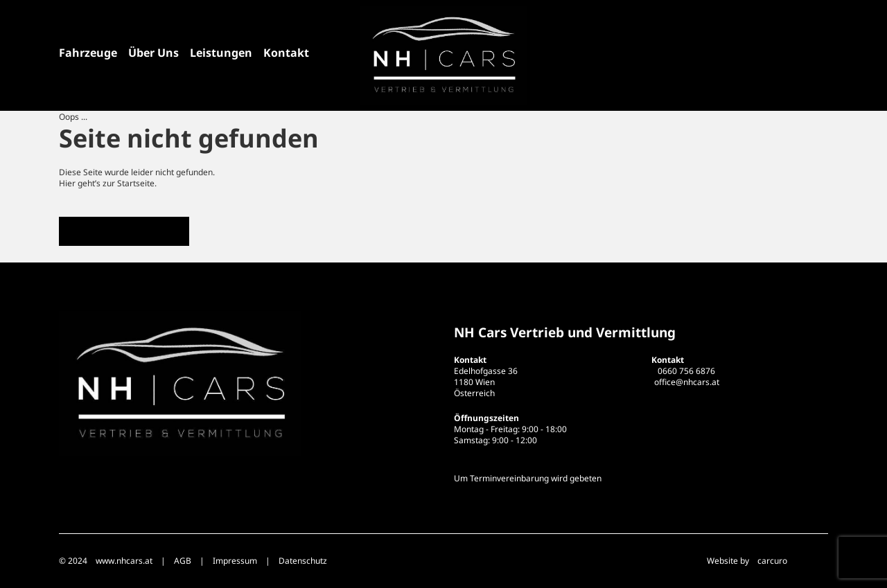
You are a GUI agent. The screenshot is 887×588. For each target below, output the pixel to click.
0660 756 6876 (686, 371)
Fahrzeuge (88, 53)
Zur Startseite (124, 231)
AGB (183, 561)
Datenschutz (303, 561)
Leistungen (221, 53)
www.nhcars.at (124, 561)
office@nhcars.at (687, 382)
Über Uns (153, 53)
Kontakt (286, 53)
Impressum (235, 561)
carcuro (772, 561)
